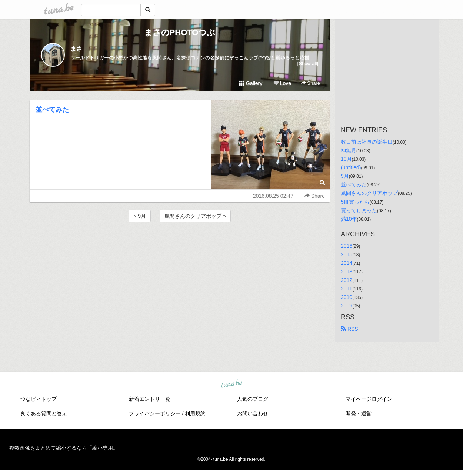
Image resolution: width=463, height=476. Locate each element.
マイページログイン (369, 399)
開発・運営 (359, 413)
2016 (347, 246)
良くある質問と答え (44, 413)
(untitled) (351, 167)
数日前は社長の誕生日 (367, 142)
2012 (347, 280)
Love (282, 83)
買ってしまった (359, 210)
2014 (347, 263)
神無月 (349, 150)
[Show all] (308, 64)
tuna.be (231, 384)
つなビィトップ (39, 399)
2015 (347, 254)
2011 (347, 289)
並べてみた (52, 110)
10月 (346, 159)
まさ (76, 49)
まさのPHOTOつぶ (180, 32)
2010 (347, 297)
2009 (347, 306)
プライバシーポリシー (155, 413)
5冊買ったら (355, 202)
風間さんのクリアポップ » (195, 216)
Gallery (251, 83)
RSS (349, 329)
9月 (345, 176)
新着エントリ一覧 (150, 399)
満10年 (349, 219)
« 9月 (139, 216)
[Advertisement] (180, 244)
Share (311, 83)
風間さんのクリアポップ (369, 193)
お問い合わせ (253, 413)
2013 (347, 272)
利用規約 (195, 413)
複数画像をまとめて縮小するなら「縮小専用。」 (66, 448)
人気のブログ (253, 399)
